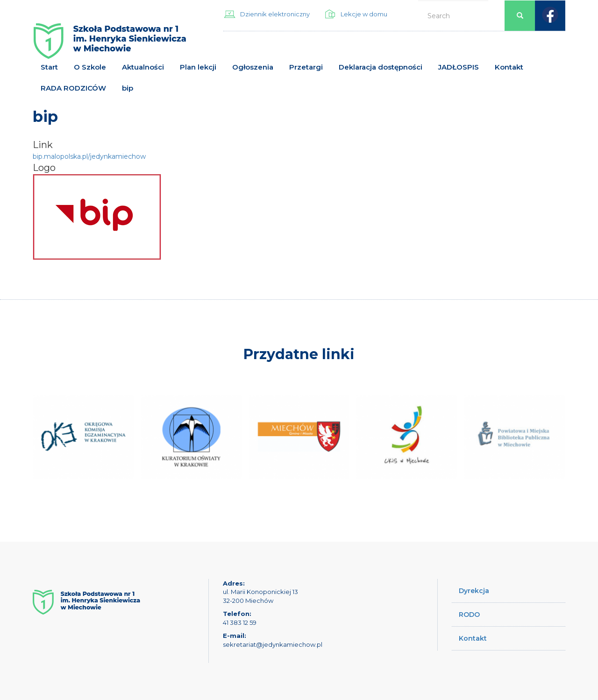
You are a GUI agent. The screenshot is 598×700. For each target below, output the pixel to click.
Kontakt (509, 67)
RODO (469, 615)
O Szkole (90, 67)
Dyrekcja (474, 591)
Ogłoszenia (253, 67)
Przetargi (306, 67)
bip (128, 88)
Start (49, 67)
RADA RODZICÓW (73, 88)
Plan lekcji (198, 67)
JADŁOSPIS (459, 67)
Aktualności (143, 67)
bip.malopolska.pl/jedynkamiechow (89, 156)
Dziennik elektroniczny (275, 14)
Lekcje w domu (364, 14)
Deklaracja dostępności (381, 67)
